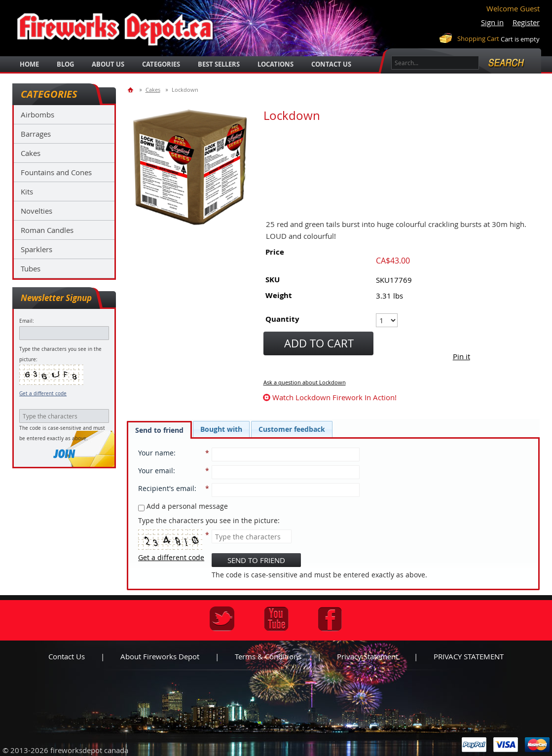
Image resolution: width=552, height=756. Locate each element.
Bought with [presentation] (221, 429)
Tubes (31, 268)
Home (29, 64)
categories (161, 64)
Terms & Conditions (268, 656)
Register (526, 22)
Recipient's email (166, 488)
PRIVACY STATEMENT (469, 656)
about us (108, 64)
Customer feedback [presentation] (292, 429)
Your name (156, 453)
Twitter (222, 619)
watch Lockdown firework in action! (334, 397)
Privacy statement (368, 656)
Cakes (31, 153)
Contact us (67, 656)
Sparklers (37, 249)
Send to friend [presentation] (159, 430)
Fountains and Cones (56, 172)
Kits (27, 191)
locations (276, 64)
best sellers (219, 64)
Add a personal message (183, 506)
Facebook (330, 619)
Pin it (461, 356)
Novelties (37, 211)
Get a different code (43, 394)
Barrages (36, 134)
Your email (156, 471)
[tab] (159, 430)
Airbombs (37, 114)
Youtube (276, 619)
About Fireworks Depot (160, 656)
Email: (27, 321)
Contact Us (331, 64)
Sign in (492, 22)
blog (65, 64)
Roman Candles (47, 230)
